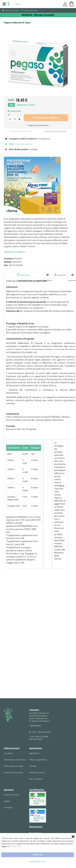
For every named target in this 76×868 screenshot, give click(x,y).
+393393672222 (44, 732)
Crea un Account (11, 795)
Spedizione (48, 275)
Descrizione (25, 275)
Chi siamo (8, 753)
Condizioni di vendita (13, 772)
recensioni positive (19, 144)
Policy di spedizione (38, 760)
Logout (7, 801)
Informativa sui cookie (14, 766)
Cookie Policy (16, 846)
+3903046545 (35, 726)
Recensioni (62, 275)
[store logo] (9, 4)
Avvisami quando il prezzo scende (55, 131)
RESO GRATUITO (31, 10)
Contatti (33, 766)
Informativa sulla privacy (15, 760)
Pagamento (34, 753)
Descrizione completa (15, 252)
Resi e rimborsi (36, 779)
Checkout (8, 807)
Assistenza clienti (37, 772)
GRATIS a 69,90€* (12, 10)
